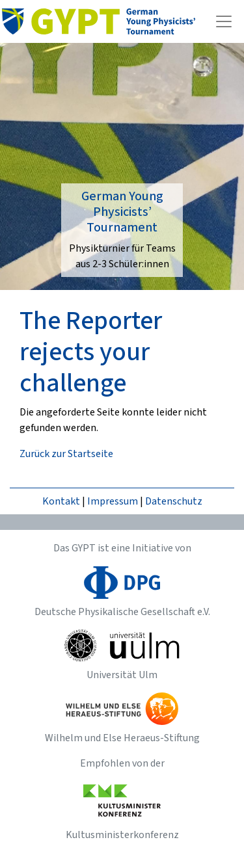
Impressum (113, 501)
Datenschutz (174, 501)
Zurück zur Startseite (66, 454)
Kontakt (61, 501)
